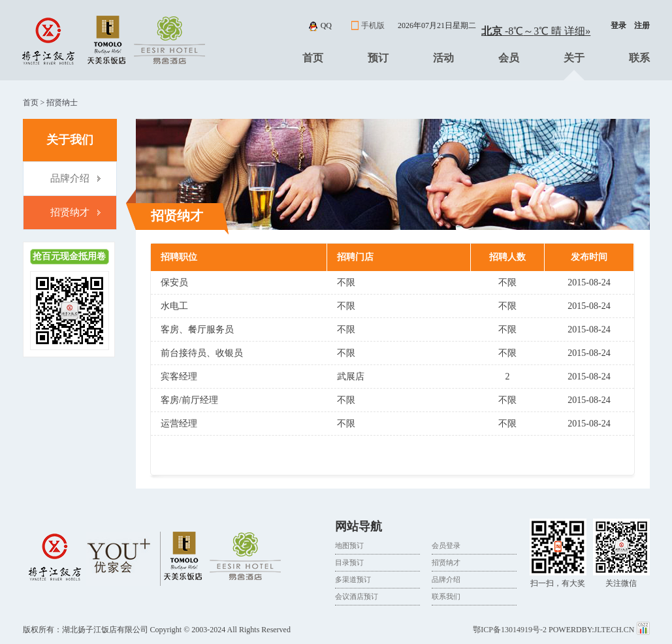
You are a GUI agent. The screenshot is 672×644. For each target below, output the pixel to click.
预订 (378, 58)
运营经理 (179, 424)
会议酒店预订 (357, 596)
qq (326, 25)
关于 (574, 58)
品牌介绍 (70, 178)
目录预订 (349, 562)
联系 (639, 58)
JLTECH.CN (616, 630)
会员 (509, 58)
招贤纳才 (70, 212)
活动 (443, 58)
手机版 (373, 25)
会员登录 (446, 545)
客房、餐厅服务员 (197, 330)
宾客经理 (179, 377)
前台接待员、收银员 (202, 353)
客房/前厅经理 (189, 400)
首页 (313, 58)
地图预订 (349, 545)
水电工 (174, 306)
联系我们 (446, 596)
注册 (642, 25)
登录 (618, 25)
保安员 (174, 282)
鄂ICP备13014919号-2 (510, 630)
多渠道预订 (353, 579)
